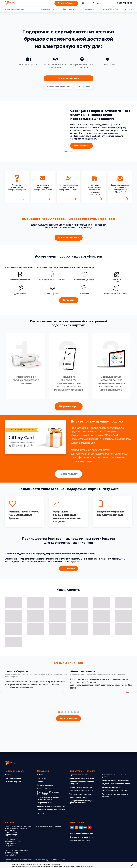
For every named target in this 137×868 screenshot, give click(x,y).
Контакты (129, 9)
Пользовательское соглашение (82, 834)
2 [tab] (66, 151)
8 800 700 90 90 (11, 831)
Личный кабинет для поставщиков (114, 791)
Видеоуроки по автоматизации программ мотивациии (81, 802)
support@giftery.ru (11, 835)
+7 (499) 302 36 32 (11, 853)
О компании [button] (88, 9)
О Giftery (40, 775)
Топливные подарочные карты (81, 794)
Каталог (8, 775)
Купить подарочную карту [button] (16, 9)
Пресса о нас (42, 778)
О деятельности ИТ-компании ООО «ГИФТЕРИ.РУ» (48, 798)
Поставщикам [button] (70, 9)
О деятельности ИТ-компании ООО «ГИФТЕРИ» (48, 793)
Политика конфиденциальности (82, 837)
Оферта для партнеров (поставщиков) (51, 810)
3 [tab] (68, 151)
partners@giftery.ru (12, 855)
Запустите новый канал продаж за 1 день (117, 784)
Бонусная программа (45, 785)
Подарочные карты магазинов (81, 787)
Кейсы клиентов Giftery (78, 797)
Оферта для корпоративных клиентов (51, 806)
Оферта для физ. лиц (45, 803)
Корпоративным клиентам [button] (45, 9)
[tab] (59, 713)
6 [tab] (72, 151)
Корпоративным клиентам (79, 775)
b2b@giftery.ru (10, 846)
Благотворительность (13, 778)
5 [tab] (71, 151)
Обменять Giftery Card (110, 9)
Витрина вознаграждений (111, 787)
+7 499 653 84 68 (11, 833)
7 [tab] (73, 151)
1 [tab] (64, 151)
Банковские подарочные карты (81, 791)
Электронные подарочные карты (82, 778)
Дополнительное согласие (80, 840)
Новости (40, 782)
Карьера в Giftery (43, 789)
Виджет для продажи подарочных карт (116, 780)
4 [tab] (69, 151)
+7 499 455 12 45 (10, 844)
